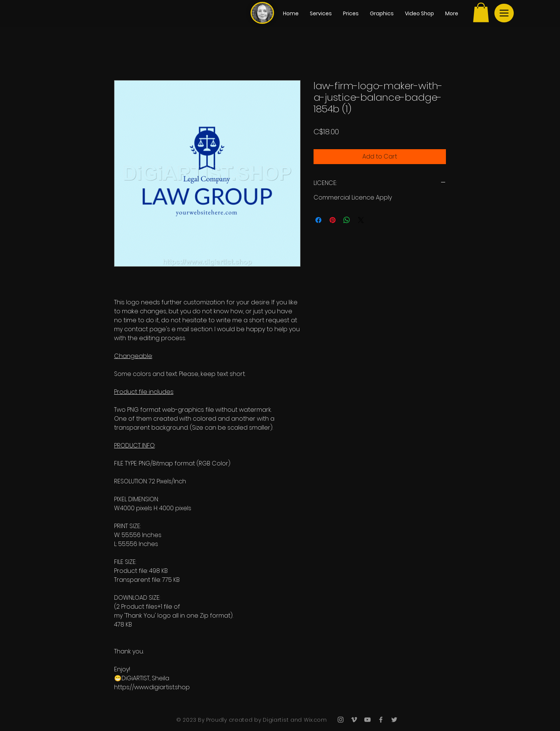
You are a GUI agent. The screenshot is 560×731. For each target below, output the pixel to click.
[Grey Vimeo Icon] (354, 720)
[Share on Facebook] (318, 220)
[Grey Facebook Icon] (381, 720)
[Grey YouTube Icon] (367, 720)
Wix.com (314, 720)
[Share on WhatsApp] (347, 220)
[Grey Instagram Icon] (341, 720)
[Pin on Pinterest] (333, 220)
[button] (481, 12)
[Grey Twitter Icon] (394, 720)
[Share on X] (361, 220)
